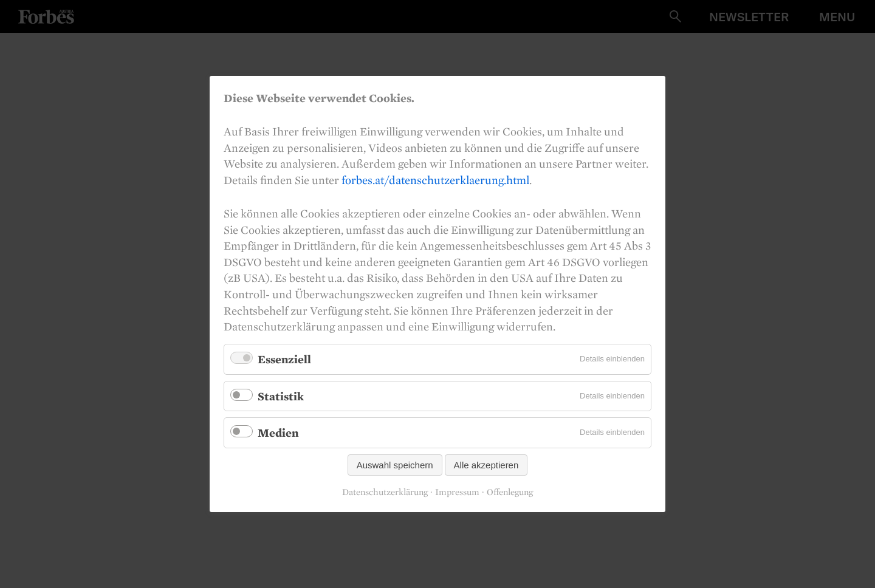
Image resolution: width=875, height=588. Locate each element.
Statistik (281, 395)
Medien (278, 432)
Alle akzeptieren (486, 465)
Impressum (457, 492)
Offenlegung (510, 492)
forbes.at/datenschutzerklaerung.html (435, 180)
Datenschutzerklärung (385, 492)
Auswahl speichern (395, 465)
